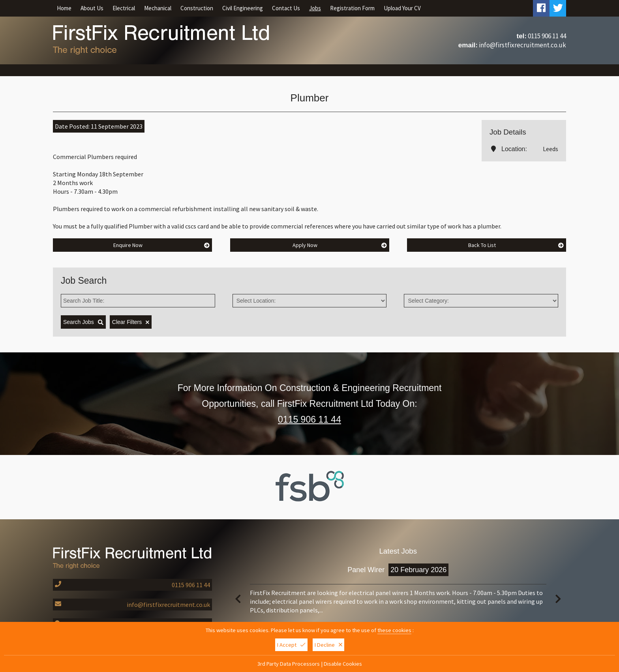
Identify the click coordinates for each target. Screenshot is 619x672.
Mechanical (158, 8)
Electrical (124, 8)
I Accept (291, 646)
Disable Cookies (343, 665)
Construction (197, 8)
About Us (92, 8)
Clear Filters (131, 322)
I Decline (328, 646)
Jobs (315, 8)
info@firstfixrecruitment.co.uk (522, 45)
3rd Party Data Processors (289, 665)
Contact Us (286, 8)
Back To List (516, 245)
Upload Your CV (402, 8)
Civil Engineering (243, 8)
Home (64, 8)
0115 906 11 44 (547, 36)
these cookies (394, 631)
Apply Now (340, 245)
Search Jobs (83, 322)
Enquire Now (162, 245)
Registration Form (352, 8)
